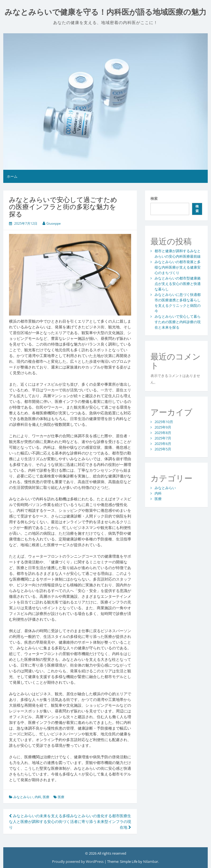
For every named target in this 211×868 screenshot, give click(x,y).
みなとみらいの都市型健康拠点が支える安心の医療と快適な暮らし (178, 284)
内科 (38, 797)
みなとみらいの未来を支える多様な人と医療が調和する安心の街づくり (40, 821)
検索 (154, 198)
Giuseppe (54, 223)
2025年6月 (163, 444)
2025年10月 (164, 422)
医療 (46, 797)
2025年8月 (163, 433)
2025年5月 (163, 449)
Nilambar (151, 861)
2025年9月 (163, 427)
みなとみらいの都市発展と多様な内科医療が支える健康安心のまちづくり (178, 267)
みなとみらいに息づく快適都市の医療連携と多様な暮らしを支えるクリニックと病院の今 (178, 303)
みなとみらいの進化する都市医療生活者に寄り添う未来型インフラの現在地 (101, 821)
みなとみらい (23, 797)
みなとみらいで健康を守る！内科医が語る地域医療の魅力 (106, 12)
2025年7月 (163, 438)
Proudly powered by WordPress (78, 861)
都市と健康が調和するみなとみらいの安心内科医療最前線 (178, 254)
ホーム (12, 176)
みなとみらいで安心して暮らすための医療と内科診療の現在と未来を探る (178, 322)
